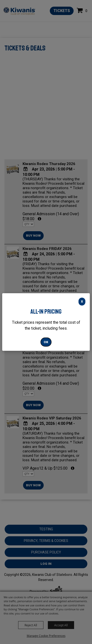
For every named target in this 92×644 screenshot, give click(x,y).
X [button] (82, 301)
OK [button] (46, 342)
